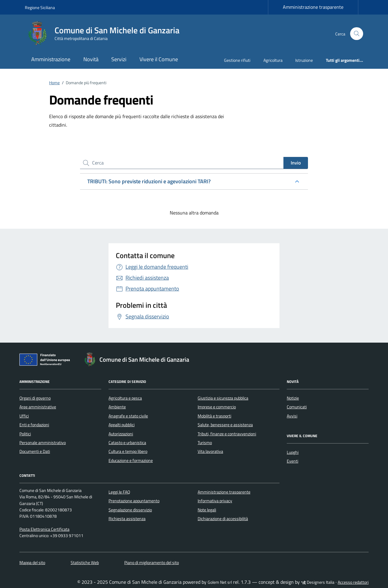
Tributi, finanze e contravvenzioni (227, 434)
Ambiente (117, 407)
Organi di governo (35, 398)
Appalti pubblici (122, 425)
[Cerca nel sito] (357, 34)
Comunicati (297, 407)
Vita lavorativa (210, 451)
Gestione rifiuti (237, 60)
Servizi (119, 59)
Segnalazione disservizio (130, 510)
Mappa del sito (32, 563)
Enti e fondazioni (34, 425)
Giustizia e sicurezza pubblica (223, 398)
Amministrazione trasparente (313, 7)
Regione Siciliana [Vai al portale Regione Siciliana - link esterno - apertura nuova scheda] (40, 7)
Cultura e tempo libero (128, 451)
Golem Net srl (220, 582)
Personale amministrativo (43, 443)
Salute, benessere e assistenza (225, 425)
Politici (25, 434)
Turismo (205, 443)
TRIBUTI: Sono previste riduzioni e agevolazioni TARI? (149, 181)
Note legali (207, 510)
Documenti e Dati (35, 451)
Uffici (24, 416)
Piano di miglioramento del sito (152, 563)
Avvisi (292, 416)
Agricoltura (273, 60)
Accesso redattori (353, 582)
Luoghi (293, 452)
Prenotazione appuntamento (134, 501)
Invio (296, 163)
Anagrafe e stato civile (128, 416)
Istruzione (304, 60)
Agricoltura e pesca (125, 398)
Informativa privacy (215, 501)
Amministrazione (51, 59)
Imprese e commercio (217, 407)
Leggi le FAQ (119, 492)
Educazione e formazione (131, 460)
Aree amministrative (38, 407)
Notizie (293, 398)
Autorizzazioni (121, 434)
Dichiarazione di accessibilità (223, 519)
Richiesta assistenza (127, 519)
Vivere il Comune (159, 59)
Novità (91, 59)
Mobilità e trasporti (214, 416)
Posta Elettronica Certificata (44, 529)
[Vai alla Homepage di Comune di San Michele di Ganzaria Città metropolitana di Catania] (106, 34)
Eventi (293, 461)
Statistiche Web (85, 563)
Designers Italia (318, 582)
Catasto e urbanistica (127, 443)
